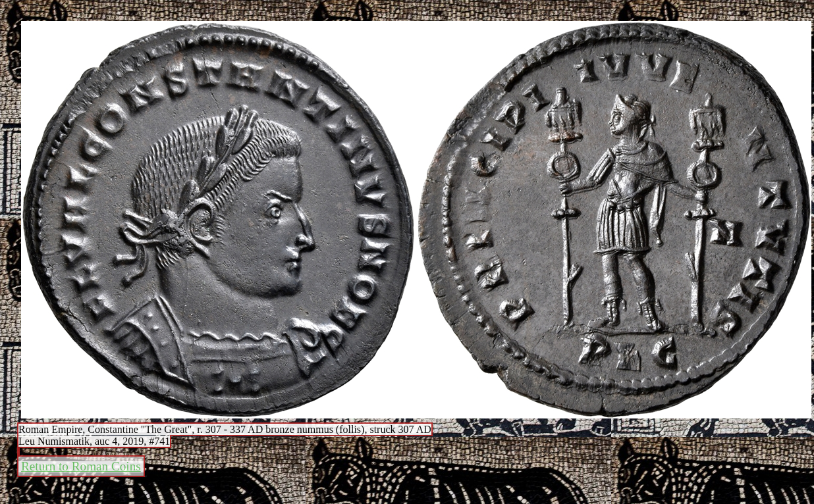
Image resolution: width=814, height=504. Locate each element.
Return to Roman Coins (81, 466)
